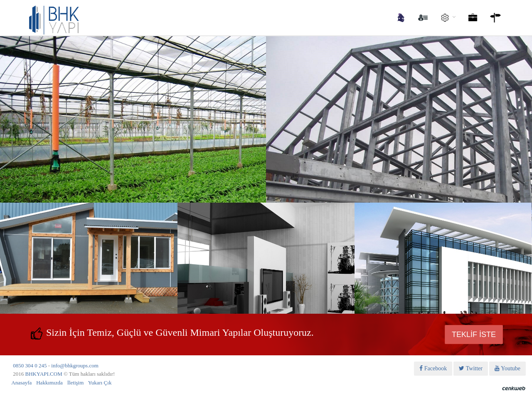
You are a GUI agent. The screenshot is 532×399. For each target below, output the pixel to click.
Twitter (470, 368)
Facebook (433, 368)
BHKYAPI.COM (44, 374)
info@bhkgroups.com (75, 366)
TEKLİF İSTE (474, 335)
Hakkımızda (49, 383)
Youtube (507, 368)
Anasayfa (21, 383)
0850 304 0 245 (30, 366)
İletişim (76, 383)
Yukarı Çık (100, 383)
